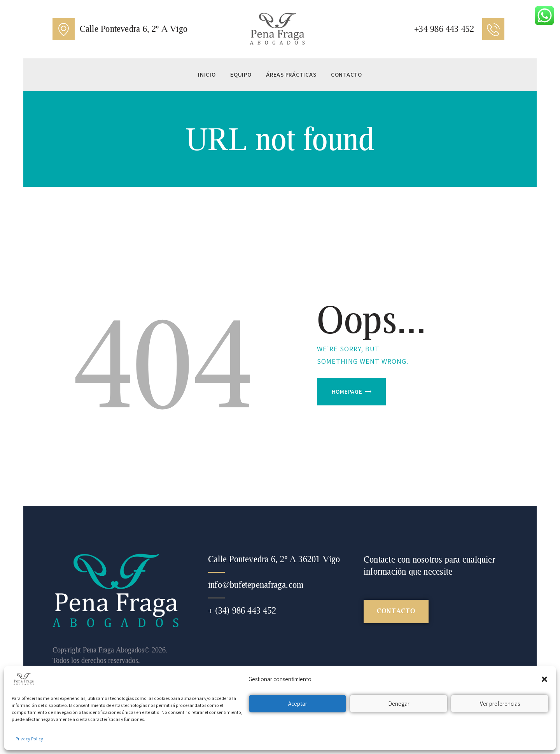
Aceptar (298, 704)
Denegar (399, 704)
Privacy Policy (29, 739)
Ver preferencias (500, 704)
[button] (544, 679)
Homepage (347, 392)
